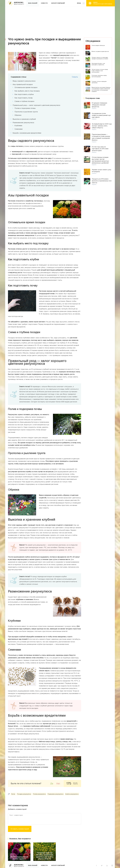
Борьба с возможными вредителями (27, 133)
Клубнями (18, 126)
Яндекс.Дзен (29, 855)
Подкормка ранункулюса (55, 794)
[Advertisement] (60, 21)
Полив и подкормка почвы (25, 108)
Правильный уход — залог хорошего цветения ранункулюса (36, 105)
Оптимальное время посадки (26, 87)
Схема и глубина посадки (24, 101)
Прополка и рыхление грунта (26, 112)
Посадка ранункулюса (24, 794)
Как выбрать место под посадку (27, 91)
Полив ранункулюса (39, 794)
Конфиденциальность (68, 856)
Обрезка (18, 115)
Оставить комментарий (20, 829)
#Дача (103, 3)
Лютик (13, 794)
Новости (44, 3)
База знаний (33, 3)
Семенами (19, 129)
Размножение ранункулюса (23, 123)
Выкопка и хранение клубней (24, 119)
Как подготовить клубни (24, 94)
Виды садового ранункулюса (24, 81)
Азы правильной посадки (23, 84)
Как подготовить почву (24, 98)
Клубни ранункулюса (72, 794)
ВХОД (81, 3)
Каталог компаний (58, 3)
